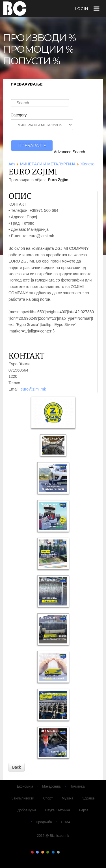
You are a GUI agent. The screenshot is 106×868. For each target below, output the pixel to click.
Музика (68, 798)
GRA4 (66, 822)
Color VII (63, 852)
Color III (43, 852)
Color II (37, 852)
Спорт (48, 798)
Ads (12, 164)
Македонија (51, 786)
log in (82, 8)
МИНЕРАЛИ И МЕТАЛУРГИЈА (48, 164)
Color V (53, 852)
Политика (77, 786)
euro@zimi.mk (33, 389)
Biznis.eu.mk (15, 8)
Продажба (44, 822)
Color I (32, 852)
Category (19, 115)
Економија (25, 786)
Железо (87, 164)
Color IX (74, 852)
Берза (84, 810)
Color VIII (69, 852)
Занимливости (23, 798)
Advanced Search (70, 152)
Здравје (88, 798)
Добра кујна (27, 810)
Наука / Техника (58, 810)
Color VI (58, 852)
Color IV (48, 852)
